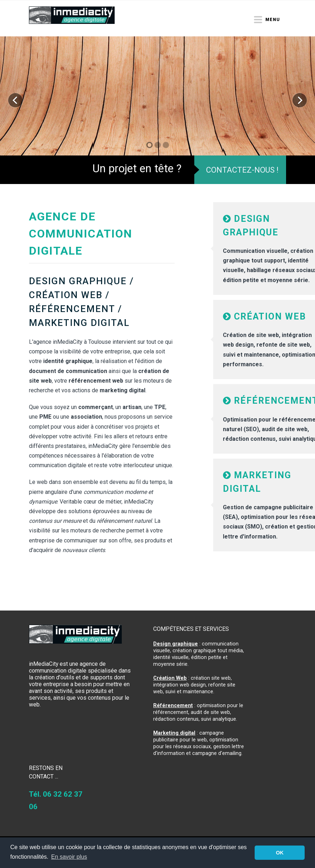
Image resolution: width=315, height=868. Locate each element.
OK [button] (280, 853)
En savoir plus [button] (69, 857)
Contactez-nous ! (242, 170)
